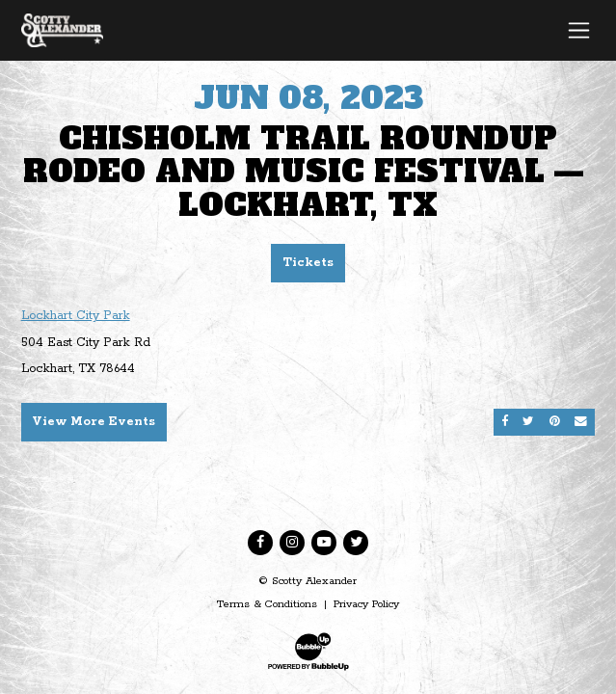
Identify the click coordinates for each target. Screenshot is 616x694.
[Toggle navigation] (579, 30)
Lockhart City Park (76, 316)
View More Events (94, 422)
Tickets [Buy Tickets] (308, 263)
